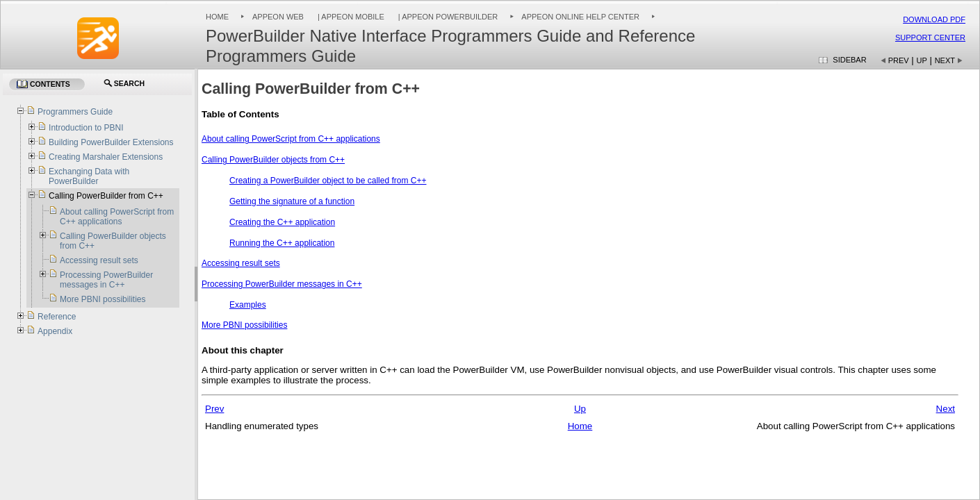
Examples (248, 305)
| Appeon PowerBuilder (447, 17)
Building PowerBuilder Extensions (111, 142)
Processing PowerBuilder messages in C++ (282, 284)
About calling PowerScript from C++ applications (291, 139)
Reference (57, 317)
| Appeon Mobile (350, 17)
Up (922, 60)
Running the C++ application (282, 243)
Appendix (55, 331)
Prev (899, 60)
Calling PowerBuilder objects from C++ (273, 160)
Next (945, 60)
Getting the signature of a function (292, 201)
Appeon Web (278, 17)
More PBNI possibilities (244, 325)
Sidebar (849, 60)
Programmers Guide (75, 112)
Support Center (930, 37)
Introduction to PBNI (86, 128)
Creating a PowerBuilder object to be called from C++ (328, 181)
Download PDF (934, 19)
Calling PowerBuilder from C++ (106, 196)
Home (217, 17)
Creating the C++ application (282, 222)
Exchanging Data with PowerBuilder (89, 176)
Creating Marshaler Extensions (106, 157)
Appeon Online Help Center (580, 17)
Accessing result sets (241, 263)
